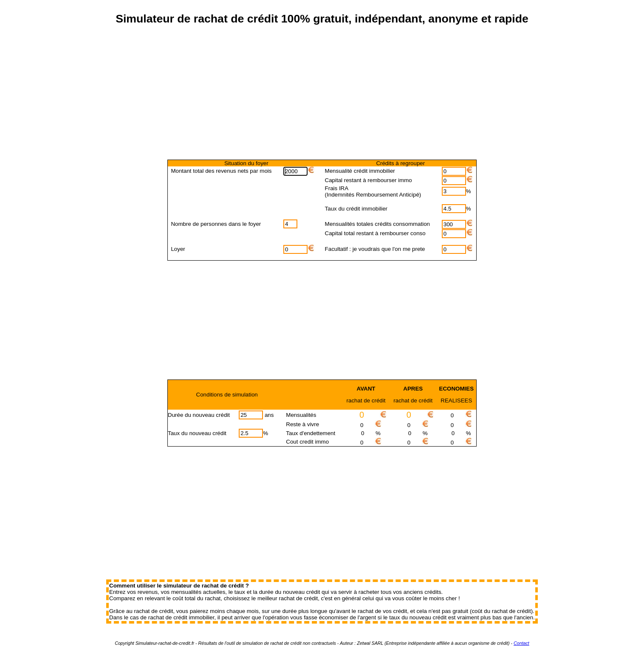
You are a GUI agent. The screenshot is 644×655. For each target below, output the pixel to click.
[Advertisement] (322, 99)
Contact (521, 643)
